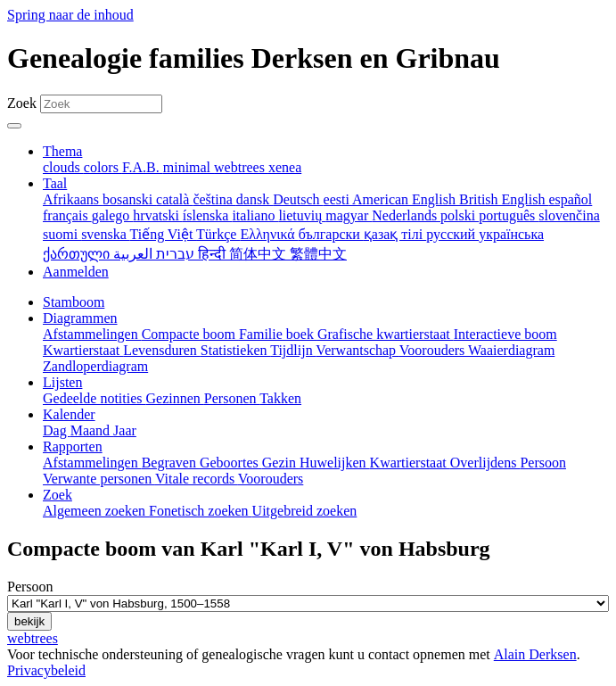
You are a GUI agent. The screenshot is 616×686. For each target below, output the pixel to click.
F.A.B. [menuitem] (143, 167)
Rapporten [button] (73, 446)
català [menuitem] (174, 199)
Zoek (22, 103)
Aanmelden (76, 272)
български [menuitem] (331, 234)
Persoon (30, 587)
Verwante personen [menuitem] (99, 479)
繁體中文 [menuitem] (318, 254)
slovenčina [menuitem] (569, 215)
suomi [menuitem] (62, 234)
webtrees (33, 638)
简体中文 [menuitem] (259, 254)
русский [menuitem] (452, 234)
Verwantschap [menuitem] (357, 350)
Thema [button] (62, 151)
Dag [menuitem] (57, 430)
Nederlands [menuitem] (406, 215)
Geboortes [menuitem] (231, 463)
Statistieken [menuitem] (235, 350)
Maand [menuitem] (92, 430)
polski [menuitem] (460, 215)
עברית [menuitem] (173, 254)
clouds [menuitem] (63, 167)
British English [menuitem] (504, 199)
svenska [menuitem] (105, 234)
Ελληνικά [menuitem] (269, 234)
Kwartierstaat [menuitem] (83, 350)
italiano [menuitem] (255, 215)
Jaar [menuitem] (125, 430)
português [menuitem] (509, 215)
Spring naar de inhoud (70, 15)
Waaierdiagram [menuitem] (511, 350)
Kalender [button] (69, 414)
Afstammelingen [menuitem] (92, 334)
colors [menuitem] (103, 167)
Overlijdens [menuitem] (485, 463)
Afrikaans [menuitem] (73, 199)
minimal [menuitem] (189, 167)
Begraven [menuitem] (171, 463)
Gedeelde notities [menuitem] (94, 398)
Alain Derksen (535, 654)
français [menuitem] (67, 215)
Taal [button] (55, 183)
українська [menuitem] (511, 234)
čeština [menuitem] (214, 199)
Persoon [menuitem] (543, 463)
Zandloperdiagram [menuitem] (95, 366)
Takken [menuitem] (280, 398)
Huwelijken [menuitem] (335, 463)
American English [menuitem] (406, 199)
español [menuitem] (570, 199)
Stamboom (74, 302)
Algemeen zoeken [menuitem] (96, 511)
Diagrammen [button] (80, 318)
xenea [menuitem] (285, 167)
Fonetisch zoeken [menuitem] (201, 511)
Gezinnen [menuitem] (175, 398)
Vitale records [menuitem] (197, 479)
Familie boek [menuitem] (278, 334)
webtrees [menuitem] (241, 167)
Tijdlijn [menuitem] (293, 350)
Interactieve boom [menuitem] (505, 334)
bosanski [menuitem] (129, 199)
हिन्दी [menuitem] (214, 254)
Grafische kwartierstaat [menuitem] (386, 334)
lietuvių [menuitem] (302, 215)
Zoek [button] (57, 495)
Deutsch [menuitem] (298, 199)
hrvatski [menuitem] (158, 215)
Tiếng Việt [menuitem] (164, 234)
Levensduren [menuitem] (162, 350)
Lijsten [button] (62, 382)
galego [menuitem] (113, 215)
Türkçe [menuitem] (218, 234)
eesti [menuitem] (338, 199)
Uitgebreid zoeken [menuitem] (305, 511)
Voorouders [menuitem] (434, 350)
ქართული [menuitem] (78, 254)
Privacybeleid (46, 670)
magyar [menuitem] (349, 215)
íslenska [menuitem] (208, 215)
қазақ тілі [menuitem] (395, 234)
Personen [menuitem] (232, 398)
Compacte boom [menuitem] (190, 334)
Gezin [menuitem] (281, 463)
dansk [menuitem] (255, 199)
